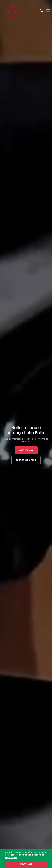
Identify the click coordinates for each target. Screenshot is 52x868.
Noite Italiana (26, 450)
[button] (42, 11)
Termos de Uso (24, 855)
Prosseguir (26, 864)
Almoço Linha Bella (26, 460)
